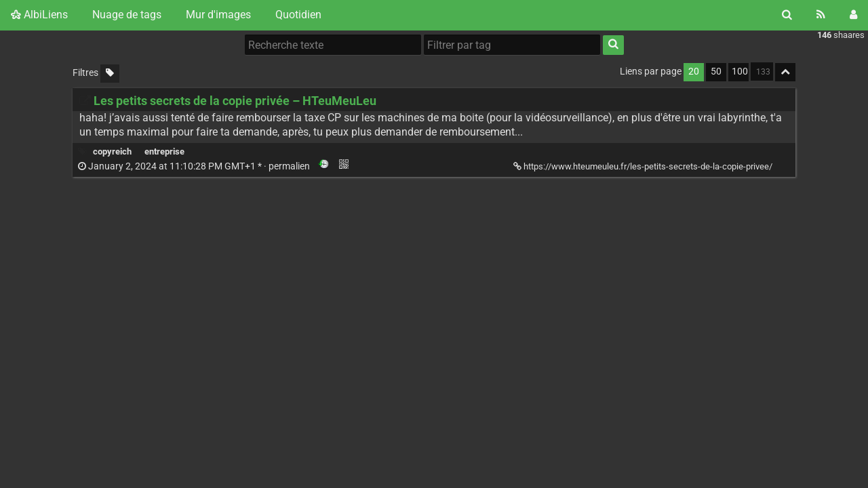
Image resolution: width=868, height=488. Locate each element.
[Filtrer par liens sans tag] (110, 74)
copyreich (112, 151)
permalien (195, 166)
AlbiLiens (39, 15)
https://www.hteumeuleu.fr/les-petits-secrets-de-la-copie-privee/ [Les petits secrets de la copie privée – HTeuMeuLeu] (644, 166)
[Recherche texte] (333, 45)
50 (716, 72)
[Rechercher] (787, 15)
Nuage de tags (127, 15)
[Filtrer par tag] (512, 45)
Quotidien (298, 15)
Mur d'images (218, 15)
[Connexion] (853, 15)
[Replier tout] (785, 72)
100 (740, 72)
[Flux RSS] (821, 15)
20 (694, 72)
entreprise (164, 151)
